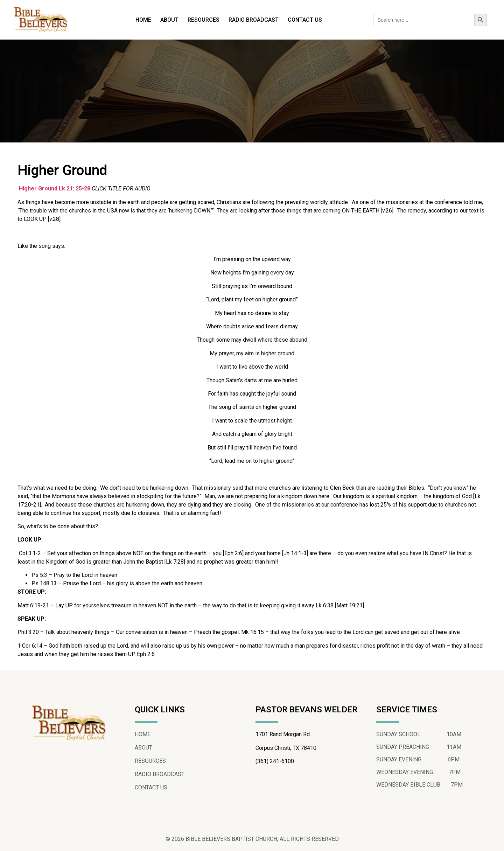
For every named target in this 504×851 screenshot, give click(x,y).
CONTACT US (305, 20)
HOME (143, 20)
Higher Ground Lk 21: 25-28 (55, 189)
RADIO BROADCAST (254, 20)
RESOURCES (204, 20)
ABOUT (169, 20)
